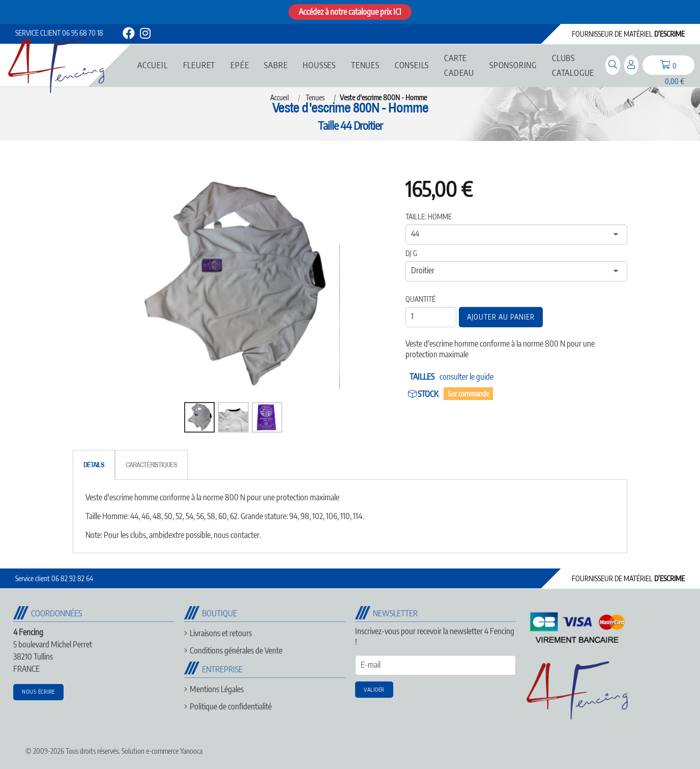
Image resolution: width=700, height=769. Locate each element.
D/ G (411, 253)
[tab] (94, 465)
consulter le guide (466, 377)
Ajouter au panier (501, 317)
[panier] (668, 65)
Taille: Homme (429, 217)
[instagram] (145, 35)
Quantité (420, 299)
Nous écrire (38, 691)
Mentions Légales (217, 689)
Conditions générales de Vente (236, 650)
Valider (374, 689)
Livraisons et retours (221, 633)
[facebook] (129, 35)
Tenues (315, 97)
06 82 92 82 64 (54, 578)
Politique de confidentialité (231, 706)
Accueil (280, 97)
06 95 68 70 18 (59, 33)
